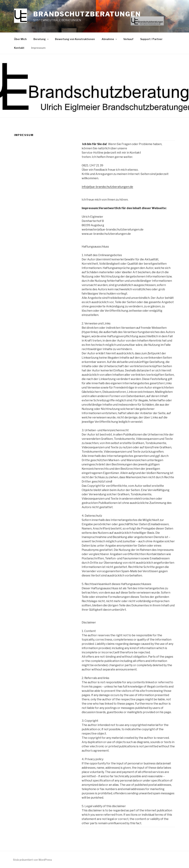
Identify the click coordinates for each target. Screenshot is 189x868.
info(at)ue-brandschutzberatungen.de (107, 187)
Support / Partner (151, 39)
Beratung (41, 39)
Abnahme (110, 39)
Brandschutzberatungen (87, 14)
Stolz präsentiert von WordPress (32, 860)
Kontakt (19, 48)
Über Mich (20, 39)
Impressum (38, 48)
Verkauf (128, 39)
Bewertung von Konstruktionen (75, 39)
